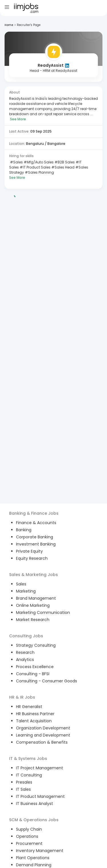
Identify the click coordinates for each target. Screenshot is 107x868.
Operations (27, 836)
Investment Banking (36, 544)
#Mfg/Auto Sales (38, 162)
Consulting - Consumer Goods (47, 681)
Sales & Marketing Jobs (34, 575)
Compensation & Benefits (42, 742)
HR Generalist (29, 707)
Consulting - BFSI (33, 674)
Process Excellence (35, 667)
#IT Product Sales (35, 167)
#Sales (16, 162)
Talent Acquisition (34, 721)
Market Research (33, 620)
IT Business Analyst (35, 804)
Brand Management (36, 598)
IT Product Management (40, 796)
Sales (21, 584)
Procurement (29, 843)
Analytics (25, 660)
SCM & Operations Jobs (34, 820)
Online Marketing (33, 605)
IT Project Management (40, 768)
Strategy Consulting (36, 645)
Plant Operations (33, 858)
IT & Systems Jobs (28, 759)
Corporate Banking (35, 537)
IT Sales (23, 789)
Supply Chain (29, 829)
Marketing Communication (43, 613)
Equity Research (32, 558)
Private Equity (29, 551)
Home (9, 25)
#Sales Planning (39, 172)
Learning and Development (43, 735)
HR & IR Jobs (22, 697)
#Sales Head (62, 167)
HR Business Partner (35, 714)
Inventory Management (40, 851)
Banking (24, 530)
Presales (24, 782)
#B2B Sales (64, 162)
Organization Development (43, 728)
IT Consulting (29, 775)
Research (25, 652)
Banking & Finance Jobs (34, 513)
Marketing (26, 591)
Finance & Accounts (36, 523)
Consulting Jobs (26, 636)
